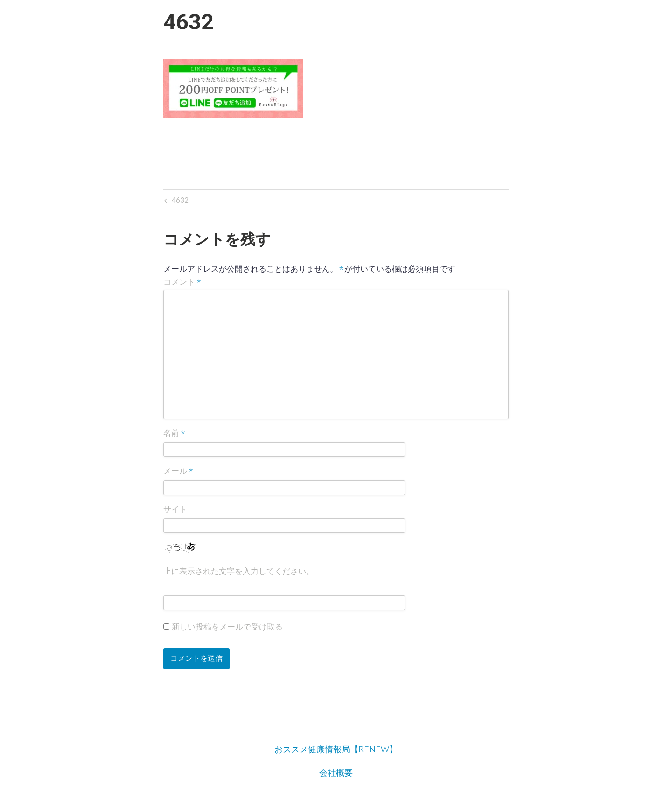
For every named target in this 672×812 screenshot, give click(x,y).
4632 (179, 201)
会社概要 (336, 772)
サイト (175, 509)
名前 (174, 434)
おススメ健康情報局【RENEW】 (336, 749)
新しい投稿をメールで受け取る (227, 627)
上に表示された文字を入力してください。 (239, 571)
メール (178, 472)
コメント (182, 282)
